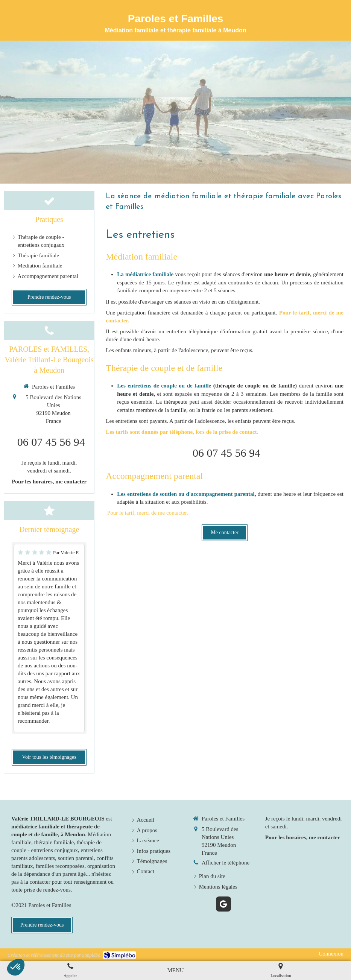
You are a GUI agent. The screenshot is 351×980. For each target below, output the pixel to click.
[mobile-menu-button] (175, 970)
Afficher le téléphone (226, 863)
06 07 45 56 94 (226, 453)
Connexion (331, 954)
